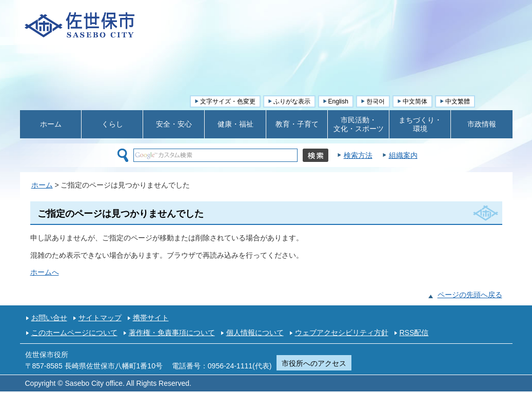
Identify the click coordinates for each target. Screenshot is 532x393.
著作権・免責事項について (172, 333)
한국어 (376, 101)
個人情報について (255, 333)
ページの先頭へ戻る (470, 295)
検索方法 (358, 155)
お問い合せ (49, 318)
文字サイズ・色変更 (228, 101)
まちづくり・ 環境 (420, 124)
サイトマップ (100, 318)
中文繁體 (458, 101)
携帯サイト (151, 318)
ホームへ (45, 272)
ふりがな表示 (292, 101)
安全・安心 (174, 124)
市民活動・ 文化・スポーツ (359, 124)
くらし (112, 124)
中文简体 (415, 101)
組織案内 (403, 155)
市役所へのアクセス (314, 363)
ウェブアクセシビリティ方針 (342, 333)
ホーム (51, 124)
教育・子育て (297, 124)
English (338, 101)
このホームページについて (74, 333)
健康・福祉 (235, 124)
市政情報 (482, 124)
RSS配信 (414, 333)
